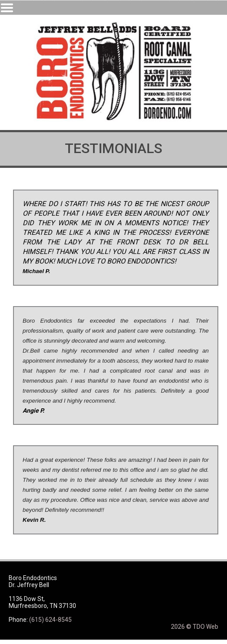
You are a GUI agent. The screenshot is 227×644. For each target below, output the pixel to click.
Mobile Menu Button (7, 8)
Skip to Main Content (28, 3)
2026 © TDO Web (195, 627)
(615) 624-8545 (50, 620)
